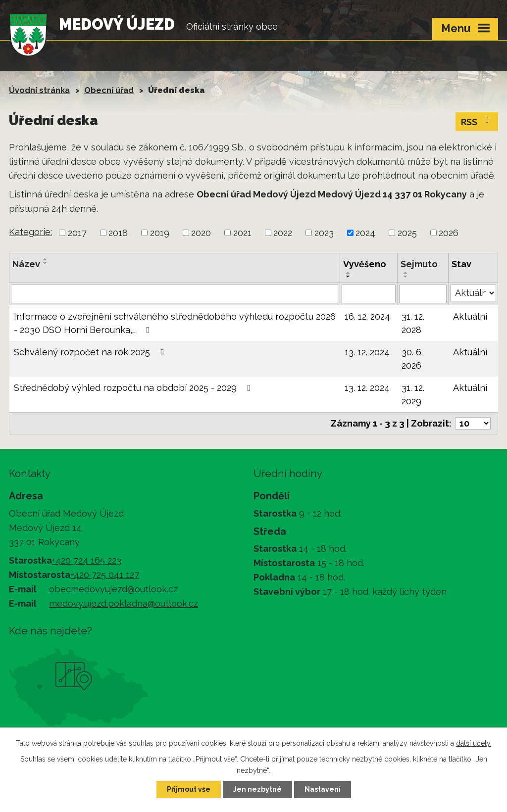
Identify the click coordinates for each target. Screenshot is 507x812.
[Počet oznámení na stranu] (473, 423)
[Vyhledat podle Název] (175, 294)
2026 (449, 233)
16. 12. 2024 (367, 316)
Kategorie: (30, 232)
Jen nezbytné (257, 789)
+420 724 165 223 (87, 560)
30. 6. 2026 (412, 359)
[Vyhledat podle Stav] (473, 293)
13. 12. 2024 (367, 352)
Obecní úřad (109, 90)
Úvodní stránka (39, 90)
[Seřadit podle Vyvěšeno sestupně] (349, 277)
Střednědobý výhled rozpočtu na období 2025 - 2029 (134, 388)
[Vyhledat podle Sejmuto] (423, 294)
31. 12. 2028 (413, 323)
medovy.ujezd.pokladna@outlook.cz (124, 603)
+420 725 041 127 (105, 575)
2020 (201, 233)
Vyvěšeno (365, 264)
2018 (118, 233)
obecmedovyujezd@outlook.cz (113, 589)
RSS (477, 121)
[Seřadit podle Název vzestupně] (46, 259)
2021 (242, 233)
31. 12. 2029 (413, 394)
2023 (324, 233)
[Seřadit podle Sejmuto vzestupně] (406, 273)
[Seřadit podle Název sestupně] (46, 263)
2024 (365, 233)
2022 (283, 233)
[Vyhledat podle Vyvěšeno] (368, 294)
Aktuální (470, 316)
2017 (77, 233)
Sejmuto (419, 264)
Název (26, 264)
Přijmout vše (189, 789)
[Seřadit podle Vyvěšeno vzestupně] (349, 273)
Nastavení (323, 789)
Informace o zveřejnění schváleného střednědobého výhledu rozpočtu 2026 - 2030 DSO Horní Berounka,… (175, 323)
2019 (160, 233)
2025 (407, 233)
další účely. (474, 743)
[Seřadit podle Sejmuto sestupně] (406, 277)
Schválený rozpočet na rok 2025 (91, 352)
